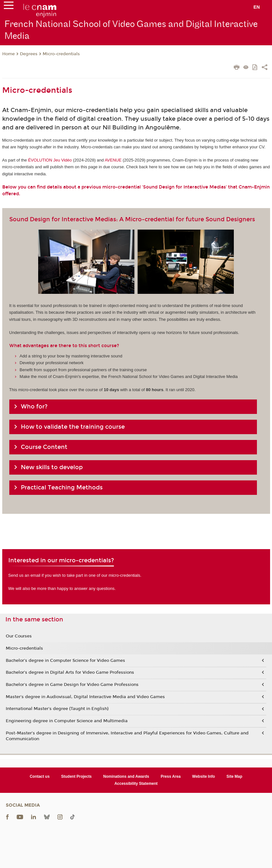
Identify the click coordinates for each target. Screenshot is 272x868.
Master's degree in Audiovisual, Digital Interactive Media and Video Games (85, 697)
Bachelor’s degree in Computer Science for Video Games (65, 661)
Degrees (29, 54)
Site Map (234, 776)
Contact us (40, 776)
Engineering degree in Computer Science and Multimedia (67, 721)
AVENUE (113, 160)
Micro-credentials (61, 54)
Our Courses (19, 636)
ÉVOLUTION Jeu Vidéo (50, 160)
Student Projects (76, 776)
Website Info (204, 776)
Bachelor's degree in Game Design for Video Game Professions (72, 685)
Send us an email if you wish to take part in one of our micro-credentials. (75, 575)
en (257, 7)
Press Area (171, 776)
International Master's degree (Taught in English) (57, 709)
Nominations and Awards (126, 776)
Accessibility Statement (136, 784)
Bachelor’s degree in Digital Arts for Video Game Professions (70, 672)
